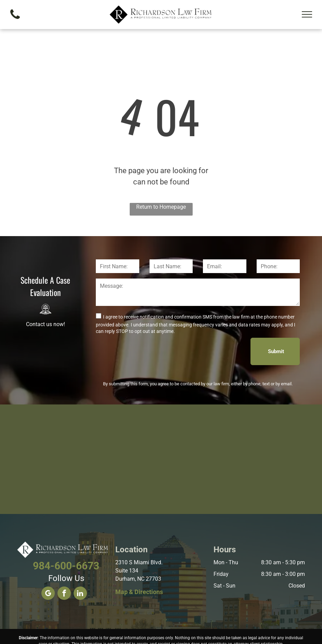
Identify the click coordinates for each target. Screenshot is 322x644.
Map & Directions (139, 592)
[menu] (307, 14)
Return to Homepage (161, 207)
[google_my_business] (48, 594)
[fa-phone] (15, 21)
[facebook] (64, 594)
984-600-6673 (66, 566)
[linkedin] (80, 594)
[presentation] (148, 351)
